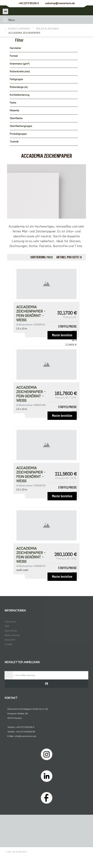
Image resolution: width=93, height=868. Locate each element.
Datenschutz (11, 631)
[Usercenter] (78, 10)
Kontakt (8, 644)
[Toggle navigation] (5, 20)
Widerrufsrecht (12, 635)
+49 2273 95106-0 (29, 3)
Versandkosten (19, 852)
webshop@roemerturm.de (60, 3)
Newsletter (10, 640)
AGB (7, 626)
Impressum (10, 622)
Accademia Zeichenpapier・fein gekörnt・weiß (31, 313)
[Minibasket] (88, 10)
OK (46, 684)
